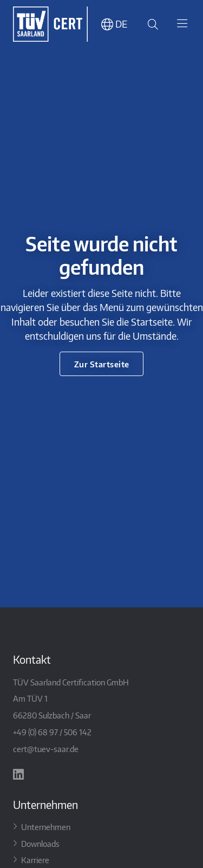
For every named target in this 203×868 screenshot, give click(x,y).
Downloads (40, 843)
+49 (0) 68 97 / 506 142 (52, 732)
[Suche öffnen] (151, 24)
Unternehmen (46, 827)
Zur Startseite (102, 364)
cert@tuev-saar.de (46, 749)
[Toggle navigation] (182, 24)
